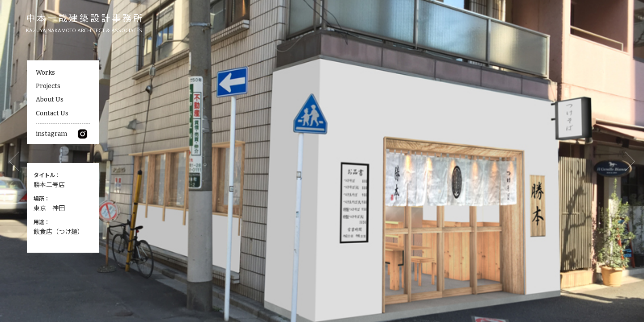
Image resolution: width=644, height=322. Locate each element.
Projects (48, 86)
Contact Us (52, 113)
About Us (50, 100)
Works (45, 73)
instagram (62, 134)
